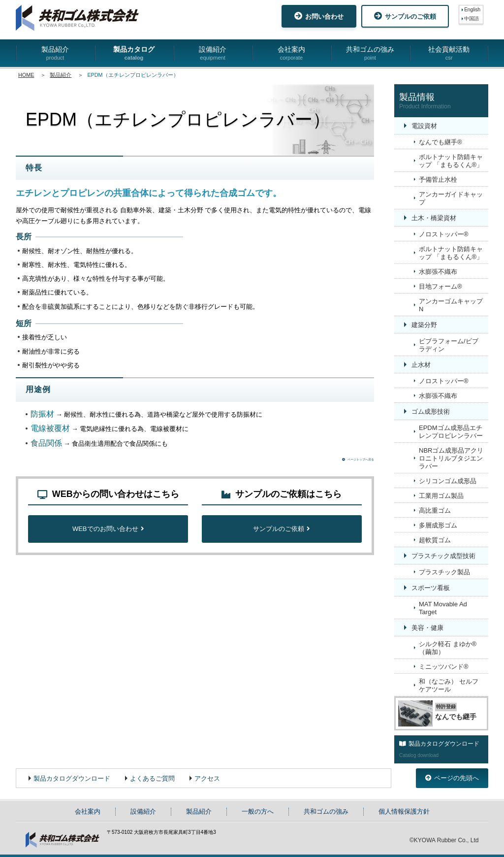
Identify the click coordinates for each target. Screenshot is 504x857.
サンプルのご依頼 (405, 16)
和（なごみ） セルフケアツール (449, 685)
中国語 (472, 18)
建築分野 (424, 325)
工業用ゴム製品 (441, 496)
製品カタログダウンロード (72, 778)
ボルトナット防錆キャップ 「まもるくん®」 (451, 161)
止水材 (421, 365)
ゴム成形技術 (431, 412)
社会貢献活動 (449, 53)
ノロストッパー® (444, 234)
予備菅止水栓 (438, 180)
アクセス (207, 778)
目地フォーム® (441, 286)
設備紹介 (213, 53)
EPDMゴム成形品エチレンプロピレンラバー (451, 432)
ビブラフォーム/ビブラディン (449, 345)
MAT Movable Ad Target (443, 608)
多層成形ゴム (438, 525)
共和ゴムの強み (370, 53)
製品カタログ (134, 53)
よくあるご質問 (152, 778)
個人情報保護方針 (404, 811)
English (472, 10)
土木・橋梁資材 (434, 218)
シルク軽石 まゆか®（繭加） (448, 648)
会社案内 (291, 53)
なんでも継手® (441, 142)
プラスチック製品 (444, 572)
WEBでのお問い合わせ (108, 531)
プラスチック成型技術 (443, 556)
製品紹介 (55, 53)
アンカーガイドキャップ (451, 198)
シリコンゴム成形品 (448, 481)
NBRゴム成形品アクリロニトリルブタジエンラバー (451, 458)
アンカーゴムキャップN (451, 305)
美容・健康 (427, 628)
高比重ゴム (435, 511)
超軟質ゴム (435, 540)
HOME (26, 75)
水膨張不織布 (438, 272)
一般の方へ (258, 811)
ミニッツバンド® (444, 667)
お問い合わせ (319, 16)
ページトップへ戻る (348, 461)
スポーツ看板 (431, 588)
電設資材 (424, 126)
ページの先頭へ (452, 778)
